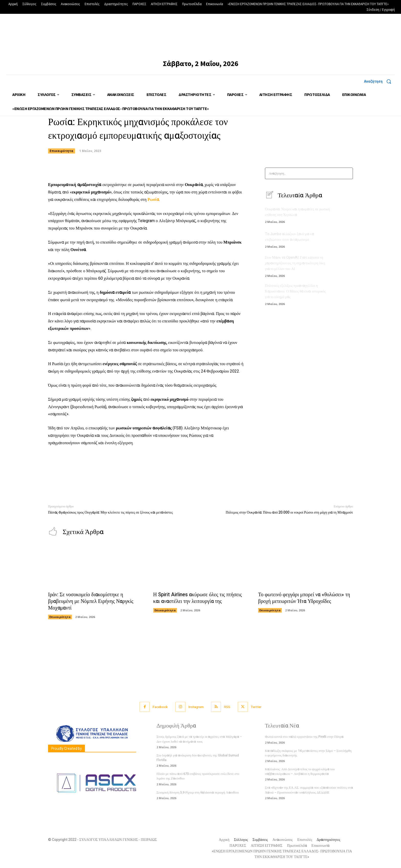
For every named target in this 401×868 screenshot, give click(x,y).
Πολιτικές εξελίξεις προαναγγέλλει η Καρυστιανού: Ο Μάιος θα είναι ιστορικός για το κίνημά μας (295, 291)
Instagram (196, 707)
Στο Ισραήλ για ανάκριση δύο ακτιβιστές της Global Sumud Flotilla (198, 758)
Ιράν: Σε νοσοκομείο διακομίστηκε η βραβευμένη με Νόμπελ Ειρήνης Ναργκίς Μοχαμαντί (91, 601)
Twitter (256, 707)
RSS (227, 707)
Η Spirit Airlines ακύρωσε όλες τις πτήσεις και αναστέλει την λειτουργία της (198, 598)
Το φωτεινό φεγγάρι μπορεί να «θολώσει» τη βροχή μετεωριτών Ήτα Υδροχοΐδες (304, 598)
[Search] (347, 173)
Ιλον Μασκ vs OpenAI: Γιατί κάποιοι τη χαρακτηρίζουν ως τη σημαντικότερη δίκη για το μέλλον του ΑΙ (295, 263)
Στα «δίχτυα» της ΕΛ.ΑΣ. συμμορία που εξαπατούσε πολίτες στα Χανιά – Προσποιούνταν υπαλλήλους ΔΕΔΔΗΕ (309, 790)
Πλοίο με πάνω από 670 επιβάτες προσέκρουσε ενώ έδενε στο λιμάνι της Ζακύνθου (198, 776)
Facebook (160, 707)
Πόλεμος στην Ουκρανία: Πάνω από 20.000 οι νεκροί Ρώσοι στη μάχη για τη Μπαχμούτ (289, 512)
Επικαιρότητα (62, 151)
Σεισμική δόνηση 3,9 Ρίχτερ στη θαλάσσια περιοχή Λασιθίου (198, 792)
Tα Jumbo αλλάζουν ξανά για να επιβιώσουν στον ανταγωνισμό (289, 237)
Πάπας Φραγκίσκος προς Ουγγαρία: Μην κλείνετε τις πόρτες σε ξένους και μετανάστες (110, 512)
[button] (379, 81)
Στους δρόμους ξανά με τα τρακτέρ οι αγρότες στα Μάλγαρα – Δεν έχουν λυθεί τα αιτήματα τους (199, 739)
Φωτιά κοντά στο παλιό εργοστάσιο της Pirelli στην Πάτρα (304, 737)
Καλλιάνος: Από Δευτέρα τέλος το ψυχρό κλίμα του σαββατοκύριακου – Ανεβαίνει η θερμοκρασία (300, 772)
